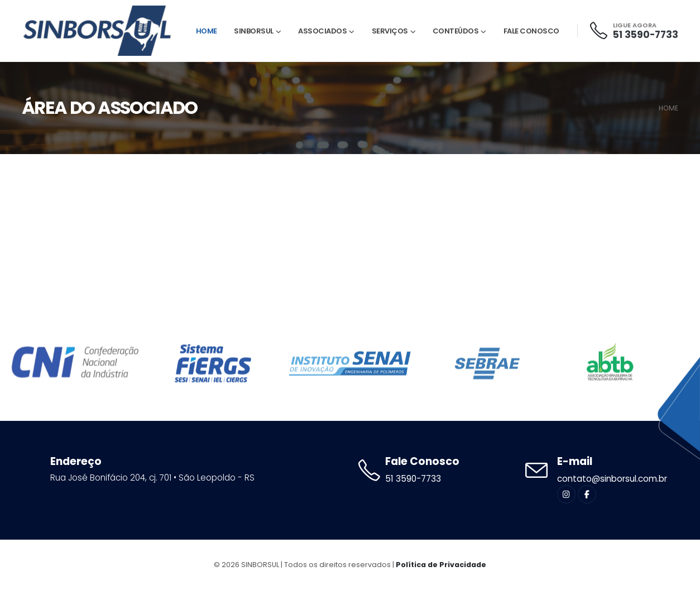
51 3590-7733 (646, 35)
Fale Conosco (531, 31)
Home (207, 31)
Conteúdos (456, 31)
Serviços (390, 31)
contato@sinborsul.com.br (612, 479)
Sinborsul (254, 31)
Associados (322, 31)
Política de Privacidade (441, 565)
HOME (668, 108)
